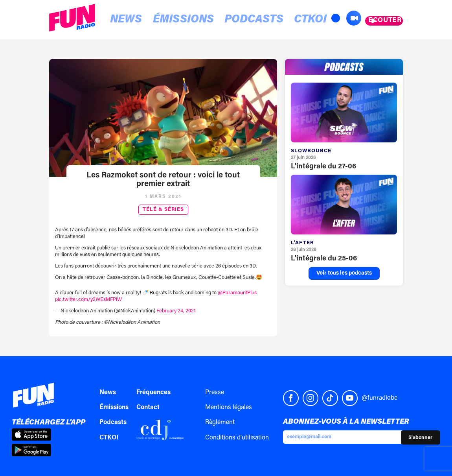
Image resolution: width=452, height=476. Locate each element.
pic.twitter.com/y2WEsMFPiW (88, 300)
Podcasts (216, 20)
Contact (148, 408)
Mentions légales (229, 408)
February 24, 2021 (176, 311)
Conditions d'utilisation (237, 438)
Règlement (220, 422)
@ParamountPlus (237, 293)
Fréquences (153, 393)
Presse (215, 393)
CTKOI (259, 20)
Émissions (161, 20)
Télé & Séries (163, 210)
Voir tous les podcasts (344, 273)
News (118, 20)
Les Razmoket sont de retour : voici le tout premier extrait (163, 180)
